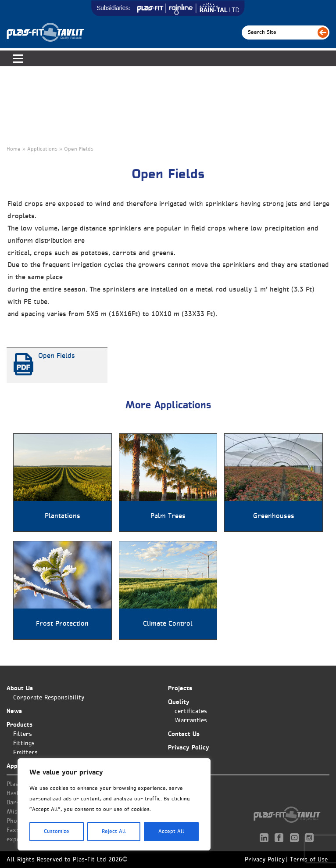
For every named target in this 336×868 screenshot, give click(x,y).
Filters (23, 734)
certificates (191, 711)
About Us (20, 689)
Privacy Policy (189, 748)
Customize (57, 832)
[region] (114, 804)
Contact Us (184, 734)
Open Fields (57, 356)
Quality (179, 702)
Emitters (25, 753)
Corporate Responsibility (49, 698)
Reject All (114, 832)
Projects (180, 689)
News (14, 711)
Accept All (171, 832)
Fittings (24, 744)
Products (20, 725)
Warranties (191, 721)
